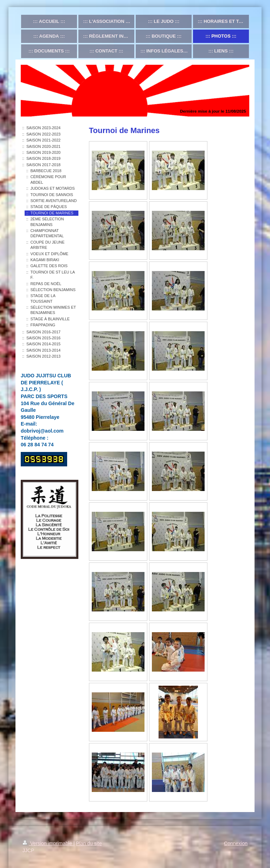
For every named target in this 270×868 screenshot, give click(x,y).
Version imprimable (48, 843)
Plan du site (89, 843)
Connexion (236, 843)
